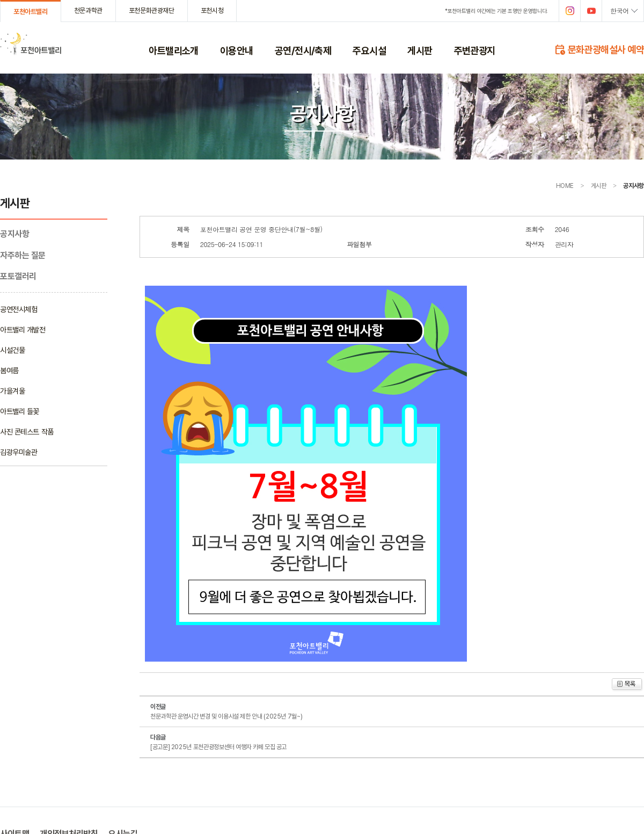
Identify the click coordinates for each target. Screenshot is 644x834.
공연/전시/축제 (303, 50)
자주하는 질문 (23, 255)
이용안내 (237, 50)
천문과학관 (88, 10)
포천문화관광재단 (152, 10)
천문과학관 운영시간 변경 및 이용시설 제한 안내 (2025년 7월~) (226, 716)
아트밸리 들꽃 (20, 411)
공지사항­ (14, 234)
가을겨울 (12, 391)
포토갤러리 (18, 276)
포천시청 (212, 10)
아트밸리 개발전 (23, 330)
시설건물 (12, 350)
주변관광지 (475, 50)
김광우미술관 (19, 452)
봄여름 (9, 371)
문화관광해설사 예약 (599, 49)
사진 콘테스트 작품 (27, 432)
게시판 (420, 50)
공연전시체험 (19, 309)
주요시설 (369, 50)
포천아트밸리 (31, 12)
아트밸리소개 (174, 50)
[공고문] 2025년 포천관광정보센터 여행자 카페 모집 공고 (218, 747)
